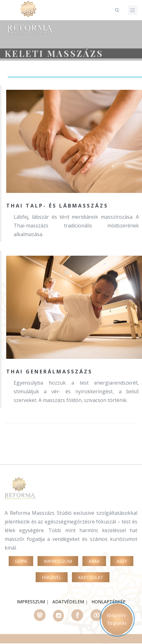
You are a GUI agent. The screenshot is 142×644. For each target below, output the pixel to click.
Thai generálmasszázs (49, 372)
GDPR (21, 561)
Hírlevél (52, 577)
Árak (94, 561)
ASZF (122, 561)
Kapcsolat (91, 577)
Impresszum (58, 561)
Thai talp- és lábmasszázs (57, 206)
